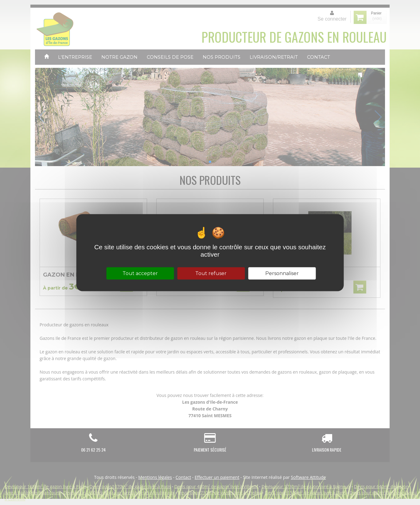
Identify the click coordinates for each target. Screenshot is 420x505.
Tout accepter (140, 273)
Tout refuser (211, 273)
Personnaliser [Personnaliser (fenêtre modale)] (282, 273)
